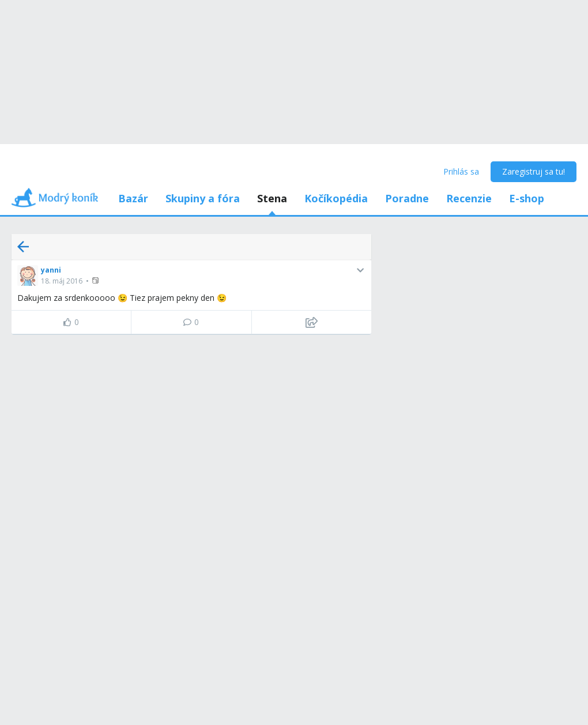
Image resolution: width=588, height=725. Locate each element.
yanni (51, 270)
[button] (97, 280)
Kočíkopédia (336, 198)
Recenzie (469, 198)
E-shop (527, 198)
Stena (272, 198)
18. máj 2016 (62, 281)
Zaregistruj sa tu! (534, 171)
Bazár (133, 198)
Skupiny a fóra (203, 198)
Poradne (407, 198)
